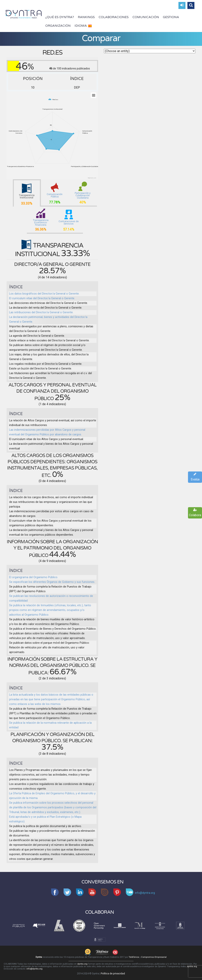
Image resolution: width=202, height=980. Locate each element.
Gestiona (171, 17)
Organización (58, 26)
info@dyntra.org (34, 969)
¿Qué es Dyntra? (60, 17)
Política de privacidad (113, 973)
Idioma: (83, 26)
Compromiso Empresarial (154, 957)
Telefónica (134, 957)
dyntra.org (82, 964)
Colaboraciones (114, 17)
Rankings (86, 17)
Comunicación (146, 17)
